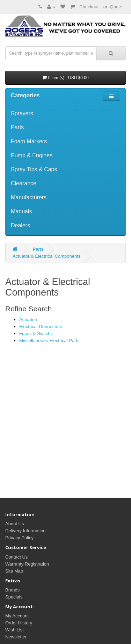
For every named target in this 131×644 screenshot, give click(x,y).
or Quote (113, 7)
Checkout (89, 7)
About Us (14, 524)
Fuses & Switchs (36, 334)
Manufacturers (29, 197)
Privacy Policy (19, 538)
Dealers (20, 225)
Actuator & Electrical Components (46, 256)
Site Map (14, 571)
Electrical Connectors (41, 327)
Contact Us (16, 557)
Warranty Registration (27, 564)
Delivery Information (26, 531)
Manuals (21, 211)
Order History (19, 623)
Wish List (14, 630)
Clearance (24, 183)
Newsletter (16, 637)
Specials (14, 597)
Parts (17, 127)
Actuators (29, 320)
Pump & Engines (32, 155)
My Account (17, 616)
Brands (12, 590)
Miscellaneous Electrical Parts (49, 341)
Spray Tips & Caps (34, 169)
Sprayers (22, 113)
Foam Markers (29, 141)
